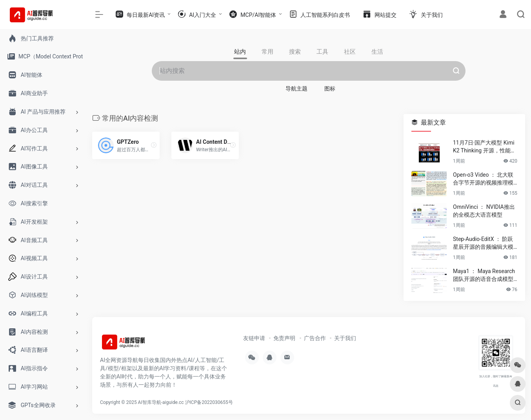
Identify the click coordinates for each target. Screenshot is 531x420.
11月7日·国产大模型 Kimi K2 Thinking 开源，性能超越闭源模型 (485, 147)
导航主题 (296, 89)
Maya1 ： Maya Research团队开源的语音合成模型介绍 (484, 275)
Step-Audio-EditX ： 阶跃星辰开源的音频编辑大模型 (483, 243)
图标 (330, 89)
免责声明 (284, 338)
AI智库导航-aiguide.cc (161, 402)
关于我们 (345, 338)
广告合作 (315, 338)
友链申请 (254, 338)
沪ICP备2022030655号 (209, 402)
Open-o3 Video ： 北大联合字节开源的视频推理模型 (483, 179)
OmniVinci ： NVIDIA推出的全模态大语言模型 (484, 211)
